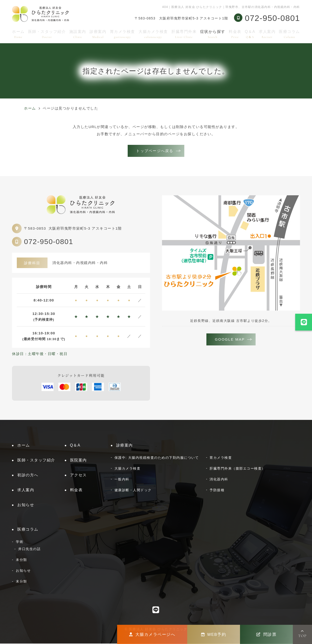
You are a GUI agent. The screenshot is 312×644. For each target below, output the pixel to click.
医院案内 (78, 461)
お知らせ (26, 505)
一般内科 (122, 480)
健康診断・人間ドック (133, 491)
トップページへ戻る (155, 151)
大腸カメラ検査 (153, 34)
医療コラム (289, 34)
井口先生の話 (29, 549)
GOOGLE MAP (230, 340)
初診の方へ (28, 475)
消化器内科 (219, 480)
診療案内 (98, 34)
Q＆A (250, 34)
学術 (20, 542)
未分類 (21, 560)
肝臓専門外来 (184, 34)
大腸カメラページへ (152, 634)
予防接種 (217, 491)
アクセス (78, 475)
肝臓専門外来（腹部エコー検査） (237, 469)
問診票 (266, 634)
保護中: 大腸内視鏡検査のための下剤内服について (157, 458)
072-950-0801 (49, 242)
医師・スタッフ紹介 (47, 34)
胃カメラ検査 (123, 34)
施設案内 (78, 34)
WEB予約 (214, 634)
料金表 (235, 34)
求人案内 (267, 34)
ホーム (18, 34)
